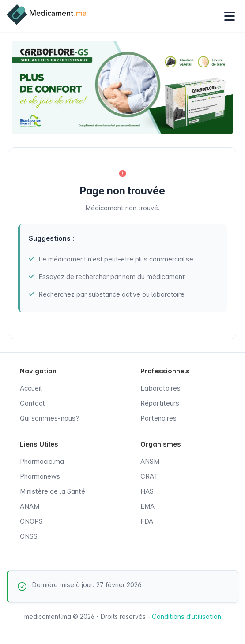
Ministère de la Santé (53, 491)
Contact (32, 403)
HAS (147, 491)
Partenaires (158, 418)
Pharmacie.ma (42, 461)
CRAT (149, 476)
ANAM (30, 506)
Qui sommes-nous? (49, 418)
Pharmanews (40, 476)
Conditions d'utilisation (187, 616)
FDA (147, 521)
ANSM (150, 461)
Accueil (31, 388)
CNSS (29, 536)
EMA (147, 506)
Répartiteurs (160, 403)
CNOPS (31, 521)
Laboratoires (160, 388)
